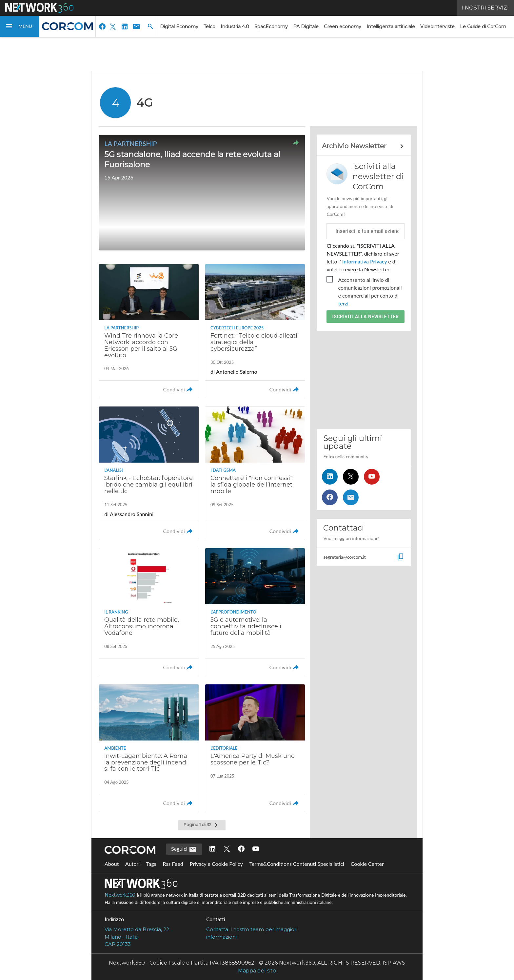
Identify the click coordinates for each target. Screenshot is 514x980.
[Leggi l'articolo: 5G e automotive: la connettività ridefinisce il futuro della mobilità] (255, 612)
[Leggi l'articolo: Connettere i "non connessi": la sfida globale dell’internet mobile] (255, 473)
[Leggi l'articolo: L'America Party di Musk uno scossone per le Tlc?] (255, 748)
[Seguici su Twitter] (351, 477)
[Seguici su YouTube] (372, 477)
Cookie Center (367, 864)
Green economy (343, 27)
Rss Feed (173, 864)
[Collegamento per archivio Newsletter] (364, 146)
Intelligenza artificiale (391, 27)
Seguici (184, 849)
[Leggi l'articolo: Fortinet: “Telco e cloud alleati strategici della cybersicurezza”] (255, 331)
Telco (209, 27)
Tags (151, 864)
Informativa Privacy (365, 261)
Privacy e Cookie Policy (216, 864)
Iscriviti (366, 317)
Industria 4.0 (235, 27)
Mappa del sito (257, 971)
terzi (343, 303)
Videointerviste (437, 27)
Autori (132, 864)
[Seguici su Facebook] (330, 497)
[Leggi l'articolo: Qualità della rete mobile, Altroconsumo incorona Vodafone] (149, 612)
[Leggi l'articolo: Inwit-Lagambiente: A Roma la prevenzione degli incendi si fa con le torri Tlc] (149, 748)
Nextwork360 (120, 895)
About (112, 864)
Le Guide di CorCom (483, 27)
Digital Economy (179, 27)
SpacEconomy (271, 27)
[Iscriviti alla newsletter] (351, 497)
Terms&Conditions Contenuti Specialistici (297, 864)
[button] (20, 26)
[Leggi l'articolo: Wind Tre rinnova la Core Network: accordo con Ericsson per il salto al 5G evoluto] (149, 331)
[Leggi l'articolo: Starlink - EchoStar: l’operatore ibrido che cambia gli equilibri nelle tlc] (149, 473)
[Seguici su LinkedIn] (330, 477)
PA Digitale (306, 27)
